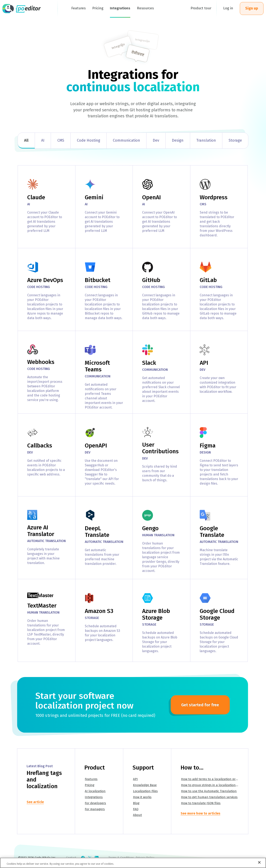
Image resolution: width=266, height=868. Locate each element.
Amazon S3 (99, 611)
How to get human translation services (209, 797)
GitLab (208, 280)
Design (178, 140)
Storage (235, 140)
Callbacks (40, 446)
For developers (95, 803)
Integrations (94, 797)
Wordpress (214, 197)
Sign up (252, 8)
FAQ (136, 809)
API (204, 363)
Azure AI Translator (41, 531)
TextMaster (42, 606)
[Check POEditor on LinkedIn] (97, 858)
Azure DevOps (45, 280)
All (26, 140)
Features (91, 779)
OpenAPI (96, 446)
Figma (208, 446)
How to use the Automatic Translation (209, 791)
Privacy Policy (145, 858)
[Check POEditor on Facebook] (83, 858)
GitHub (151, 280)
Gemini (94, 197)
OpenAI (151, 197)
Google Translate (212, 532)
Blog (136, 803)
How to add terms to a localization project (212, 779)
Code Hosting (89, 140)
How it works (142, 797)
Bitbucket (98, 280)
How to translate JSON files (201, 803)
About (137, 815)
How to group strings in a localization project (214, 785)
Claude (36, 197)
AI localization (95, 791)
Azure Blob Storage (156, 614)
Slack (149, 363)
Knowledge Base (145, 785)
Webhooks (41, 362)
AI (43, 140)
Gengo (150, 528)
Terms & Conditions (121, 858)
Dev (156, 140)
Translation (206, 140)
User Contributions (160, 448)
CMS (61, 140)
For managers (95, 809)
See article (35, 802)
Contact (71, 858)
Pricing (90, 785)
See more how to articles (200, 813)
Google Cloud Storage (217, 614)
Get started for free (200, 705)
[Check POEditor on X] (90, 858)
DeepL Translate (97, 532)
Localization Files (145, 791)
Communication (126, 140)
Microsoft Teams (97, 366)
